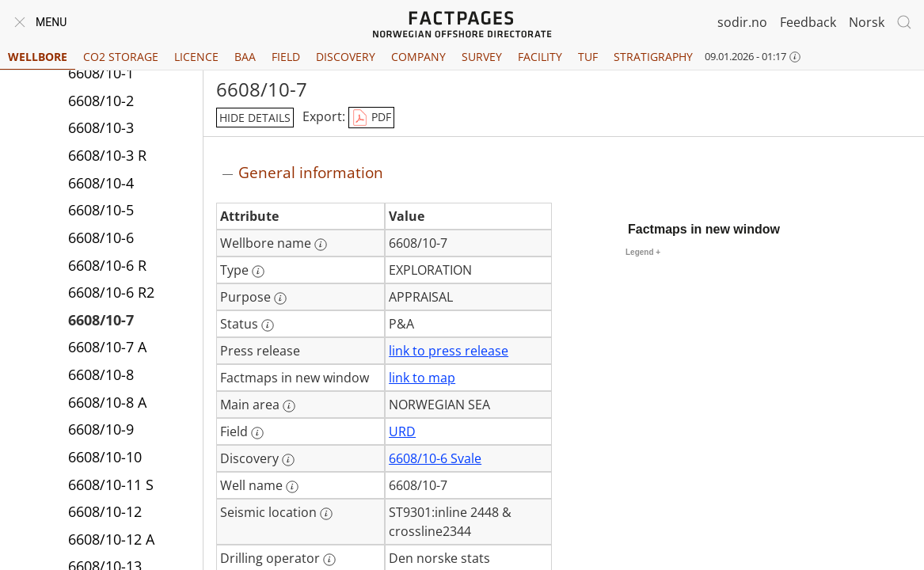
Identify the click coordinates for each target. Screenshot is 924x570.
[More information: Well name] (292, 487)
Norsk (867, 22)
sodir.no (742, 22)
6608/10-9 (101, 429)
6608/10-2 (101, 101)
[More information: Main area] (289, 406)
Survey (482, 57)
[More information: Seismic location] (326, 514)
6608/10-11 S (111, 484)
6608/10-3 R (107, 155)
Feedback (808, 22)
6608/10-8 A (107, 402)
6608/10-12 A (111, 539)
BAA (245, 57)
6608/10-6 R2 (111, 292)
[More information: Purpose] (280, 298)
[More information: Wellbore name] (321, 245)
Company (418, 57)
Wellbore (38, 57)
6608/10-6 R (107, 265)
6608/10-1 (101, 73)
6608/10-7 (101, 320)
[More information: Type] (258, 272)
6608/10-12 (105, 511)
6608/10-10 (105, 457)
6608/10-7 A (107, 347)
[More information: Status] (268, 325)
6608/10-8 (101, 374)
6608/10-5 (101, 210)
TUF (588, 57)
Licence (196, 57)
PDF (371, 118)
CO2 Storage (121, 57)
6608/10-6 (101, 237)
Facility (540, 57)
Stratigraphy (653, 57)
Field (286, 57)
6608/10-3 (101, 127)
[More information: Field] (257, 433)
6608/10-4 (101, 183)
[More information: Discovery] (288, 460)
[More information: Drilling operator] (329, 560)
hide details (255, 118)
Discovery (346, 57)
